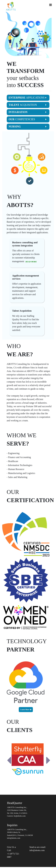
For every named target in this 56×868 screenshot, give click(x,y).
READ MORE (31, 262)
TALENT (27, 105)
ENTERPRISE (27, 98)
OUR (27, 119)
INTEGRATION (27, 112)
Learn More (26, 710)
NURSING (27, 127)
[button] (9, 760)
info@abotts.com (37, 850)
